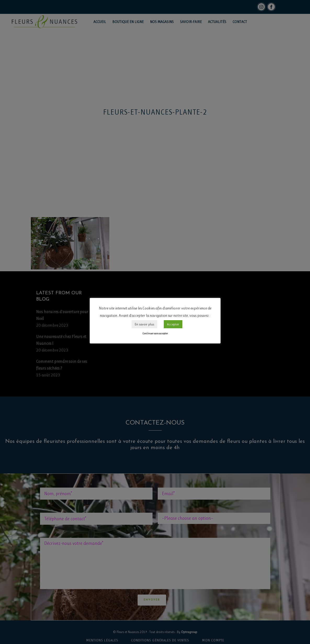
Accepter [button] (173, 324)
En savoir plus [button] (144, 324)
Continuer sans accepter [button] (155, 333)
